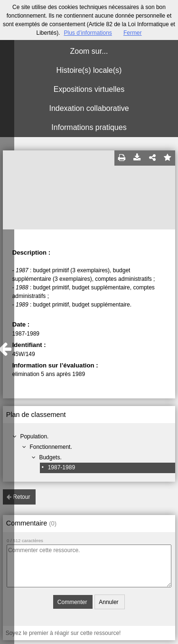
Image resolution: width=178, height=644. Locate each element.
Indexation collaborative (89, 108)
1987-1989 (61, 467)
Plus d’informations (88, 33)
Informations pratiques (89, 127)
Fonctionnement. (51, 447)
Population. (34, 436)
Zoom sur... (89, 51)
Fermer (133, 33)
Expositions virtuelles (89, 89)
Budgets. (50, 457)
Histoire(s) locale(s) (89, 70)
